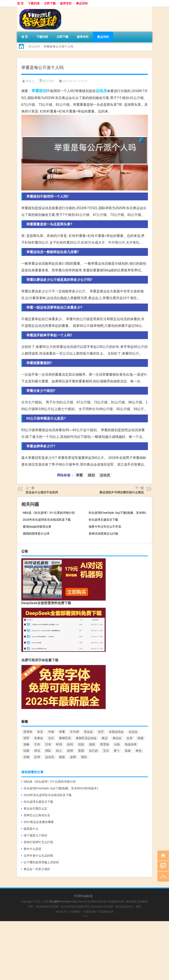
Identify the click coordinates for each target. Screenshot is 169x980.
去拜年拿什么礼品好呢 (38, 856)
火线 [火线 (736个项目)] (117, 744)
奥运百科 (82, 3)
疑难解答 (143, 902)
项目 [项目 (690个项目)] (84, 757)
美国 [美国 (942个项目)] (81, 751)
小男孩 (85, 916)
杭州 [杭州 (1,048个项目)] (70, 744)
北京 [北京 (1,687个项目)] (51, 738)
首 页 (20, 3)
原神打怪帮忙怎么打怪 (38, 842)
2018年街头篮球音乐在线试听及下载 (47, 520)
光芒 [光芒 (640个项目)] (101, 732)
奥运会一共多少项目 (37, 869)
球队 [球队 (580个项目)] (48, 751)
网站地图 (131, 902)
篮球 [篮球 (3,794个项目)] (70, 751)
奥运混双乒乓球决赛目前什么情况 (122, 492)
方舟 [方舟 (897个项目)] (37, 744)
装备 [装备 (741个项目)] (128, 751)
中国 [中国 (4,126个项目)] (51, 732)
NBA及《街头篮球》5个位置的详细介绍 (49, 513)
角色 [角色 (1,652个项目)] (139, 751)
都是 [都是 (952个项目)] (62, 757)
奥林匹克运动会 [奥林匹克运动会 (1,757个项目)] (86, 738)
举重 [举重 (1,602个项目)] (62, 732)
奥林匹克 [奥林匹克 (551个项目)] (65, 738)
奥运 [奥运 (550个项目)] (105, 738)
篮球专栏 (66, 3)
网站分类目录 (99, 902)
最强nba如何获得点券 (37, 527)
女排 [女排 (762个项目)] (130, 738)
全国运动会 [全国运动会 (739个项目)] (116, 732)
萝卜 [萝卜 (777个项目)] (117, 751)
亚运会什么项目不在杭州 (42, 492)
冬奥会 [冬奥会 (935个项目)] (39, 738)
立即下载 (50, 3)
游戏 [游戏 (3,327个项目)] (92, 744)
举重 (35, 91)
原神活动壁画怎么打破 (103, 534)
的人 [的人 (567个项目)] (59, 751)
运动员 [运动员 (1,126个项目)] (50, 757)
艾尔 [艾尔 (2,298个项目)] (106, 751)
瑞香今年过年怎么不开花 (105, 527)
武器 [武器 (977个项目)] (81, 744)
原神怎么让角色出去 (37, 815)
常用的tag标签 (83, 896)
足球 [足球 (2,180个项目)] (37, 757)
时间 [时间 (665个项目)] (59, 744)
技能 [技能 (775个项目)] (141, 738)
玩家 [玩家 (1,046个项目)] (26, 751)
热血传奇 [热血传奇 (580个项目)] (131, 744)
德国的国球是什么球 (36, 534)
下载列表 (34, 3)
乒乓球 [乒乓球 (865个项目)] (74, 732)
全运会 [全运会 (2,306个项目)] (133, 732)
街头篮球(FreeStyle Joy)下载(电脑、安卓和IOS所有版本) (120, 513)
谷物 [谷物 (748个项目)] (26, 757)
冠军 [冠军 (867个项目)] (26, 738)
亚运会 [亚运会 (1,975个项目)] (88, 732)
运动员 (101, 91)
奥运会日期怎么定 (35, 808)
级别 (43, 91)
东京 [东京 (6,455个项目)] (40, 732)
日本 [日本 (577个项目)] (48, 744)
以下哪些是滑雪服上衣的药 (41, 862)
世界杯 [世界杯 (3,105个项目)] (28, 732)
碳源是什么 (31, 829)
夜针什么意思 (32, 849)
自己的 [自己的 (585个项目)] (93, 751)
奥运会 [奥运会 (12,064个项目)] (117, 738)
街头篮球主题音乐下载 (103, 520)
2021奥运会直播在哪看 (39, 822)
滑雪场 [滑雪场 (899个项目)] (104, 744)
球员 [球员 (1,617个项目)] (37, 751)
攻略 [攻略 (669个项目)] (26, 744)
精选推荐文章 (116, 902)
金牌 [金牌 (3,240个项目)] (73, 757)
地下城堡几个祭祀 (35, 835)
